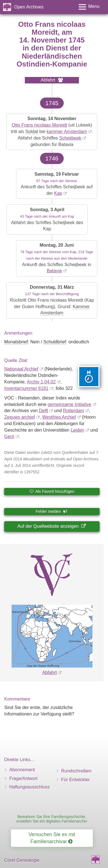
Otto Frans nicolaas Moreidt (39, 125)
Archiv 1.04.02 (41, 382)
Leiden (78, 430)
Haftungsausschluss (29, 787)
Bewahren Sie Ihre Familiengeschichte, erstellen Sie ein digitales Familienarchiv (52, 819)
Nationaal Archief (21, 369)
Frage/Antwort (23, 778)
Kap (58, 193)
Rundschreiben (76, 771)
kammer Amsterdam (67, 132)
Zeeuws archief (20, 417)
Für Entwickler (75, 780)
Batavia (54, 271)
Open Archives (29, 7)
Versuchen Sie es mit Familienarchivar (52, 838)
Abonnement (22, 770)
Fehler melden (51, 511)
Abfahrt (50, 672)
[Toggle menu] (89, 7)
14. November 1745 (52, 40)
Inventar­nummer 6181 (26, 388)
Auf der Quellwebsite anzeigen (51, 526)
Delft (44, 411)
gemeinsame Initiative (70, 404)
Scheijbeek (70, 138)
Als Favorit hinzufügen (52, 491)
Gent (9, 437)
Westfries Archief (59, 417)
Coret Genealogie (22, 860)
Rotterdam (73, 411)
